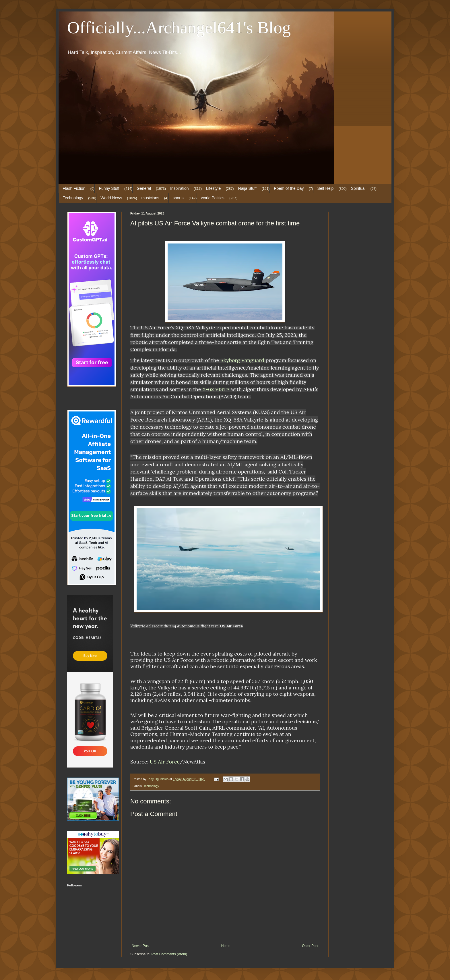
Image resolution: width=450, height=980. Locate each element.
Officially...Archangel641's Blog (179, 28)
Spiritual (358, 188)
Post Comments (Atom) (169, 954)
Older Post (310, 946)
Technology (73, 198)
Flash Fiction (74, 188)
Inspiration (180, 188)
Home (226, 946)
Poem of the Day (289, 188)
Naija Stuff (247, 188)
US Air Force (165, 762)
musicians (150, 198)
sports (178, 198)
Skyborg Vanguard (242, 360)
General (144, 188)
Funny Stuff (109, 188)
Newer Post (141, 946)
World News (111, 198)
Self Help (326, 188)
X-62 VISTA (216, 389)
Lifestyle (213, 188)
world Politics (213, 198)
